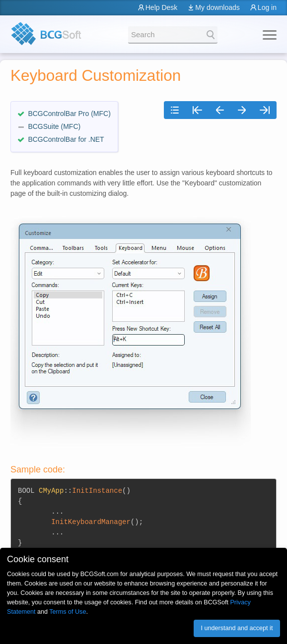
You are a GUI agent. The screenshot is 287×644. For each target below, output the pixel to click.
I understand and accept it (237, 628)
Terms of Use (68, 612)
